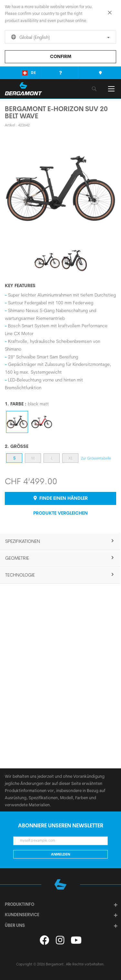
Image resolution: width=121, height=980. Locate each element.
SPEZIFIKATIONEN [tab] (23, 541)
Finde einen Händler (61, 498)
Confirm (61, 56)
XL (71, 458)
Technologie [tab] (20, 575)
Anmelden (60, 854)
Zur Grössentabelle (96, 458)
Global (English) (59, 37)
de (29, 73)
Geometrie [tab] (17, 558)
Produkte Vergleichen (60, 513)
